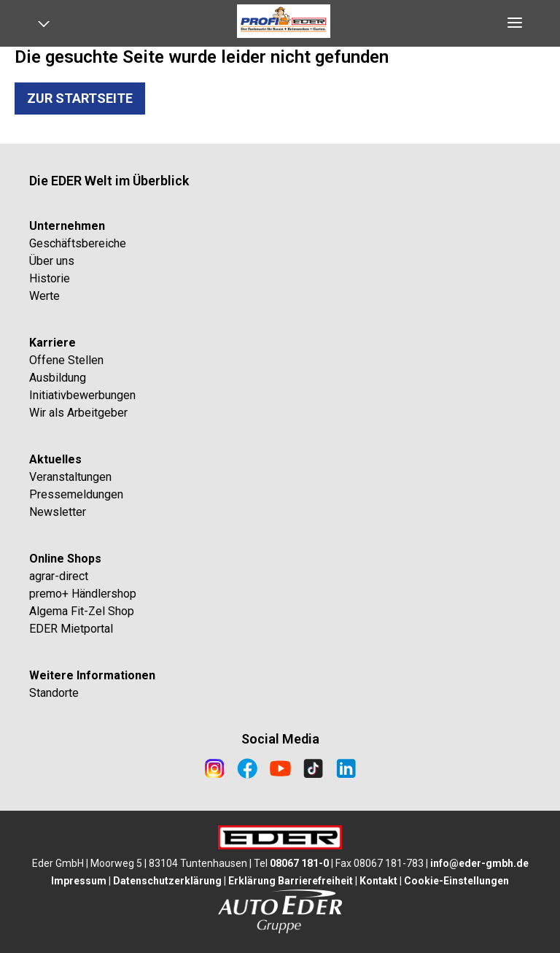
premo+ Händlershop (83, 594)
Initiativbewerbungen (82, 395)
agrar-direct (59, 576)
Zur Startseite (80, 98)
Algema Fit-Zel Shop (82, 611)
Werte (44, 296)
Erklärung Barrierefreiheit (291, 881)
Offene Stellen (66, 360)
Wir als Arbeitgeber (78, 413)
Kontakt (378, 881)
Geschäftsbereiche (78, 243)
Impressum (79, 881)
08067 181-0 (299, 863)
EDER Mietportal (71, 629)
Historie (50, 278)
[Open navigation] (49, 27)
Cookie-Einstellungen (456, 881)
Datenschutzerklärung (167, 881)
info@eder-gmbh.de (479, 863)
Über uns (52, 261)
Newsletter (58, 512)
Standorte (54, 693)
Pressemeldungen (76, 494)
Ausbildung (58, 378)
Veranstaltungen (70, 477)
